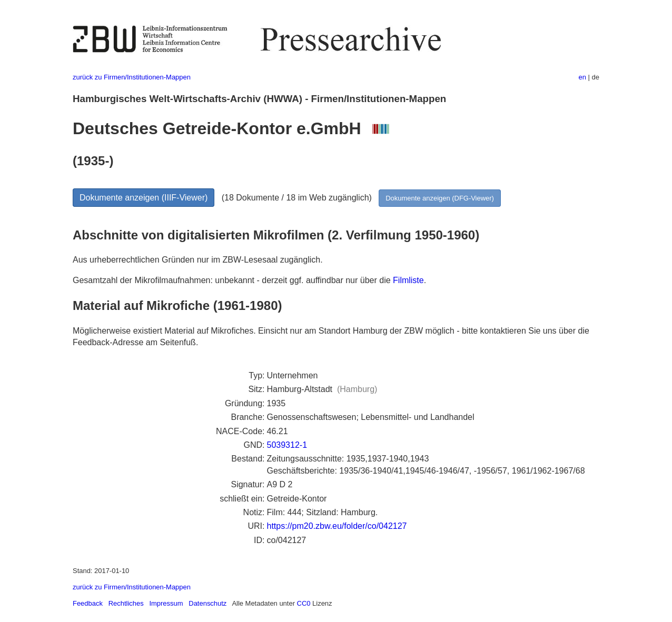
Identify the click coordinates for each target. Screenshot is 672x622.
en (582, 77)
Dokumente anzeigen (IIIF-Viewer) (144, 198)
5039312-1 (287, 445)
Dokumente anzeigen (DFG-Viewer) (440, 198)
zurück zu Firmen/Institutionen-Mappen (132, 77)
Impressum (166, 603)
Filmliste (408, 280)
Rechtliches (126, 603)
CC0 (304, 603)
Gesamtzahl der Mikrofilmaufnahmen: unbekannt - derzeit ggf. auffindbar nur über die (233, 280)
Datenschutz (207, 603)
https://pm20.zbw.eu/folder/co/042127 (337, 526)
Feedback (88, 603)
